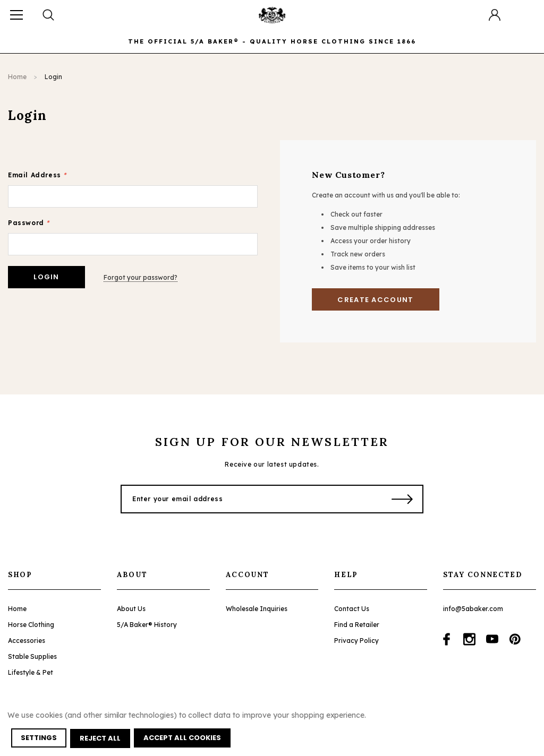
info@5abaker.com (473, 609)
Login (53, 77)
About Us (131, 609)
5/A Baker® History (147, 625)
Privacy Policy (356, 641)
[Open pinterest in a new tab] (515, 639)
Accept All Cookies (184, 739)
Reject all (101, 739)
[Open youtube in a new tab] (492, 639)
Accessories (27, 641)
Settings (39, 739)
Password (29, 223)
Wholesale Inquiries (257, 609)
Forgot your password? (143, 277)
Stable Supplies (32, 656)
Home (17, 77)
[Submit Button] (402, 499)
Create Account (375, 300)
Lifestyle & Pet (31, 672)
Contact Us (352, 609)
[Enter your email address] (249, 499)
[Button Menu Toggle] (16, 15)
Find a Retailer (357, 625)
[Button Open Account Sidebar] (495, 15)
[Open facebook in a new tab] (447, 639)
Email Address (37, 175)
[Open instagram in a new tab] (469, 639)
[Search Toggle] (49, 15)
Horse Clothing (31, 625)
